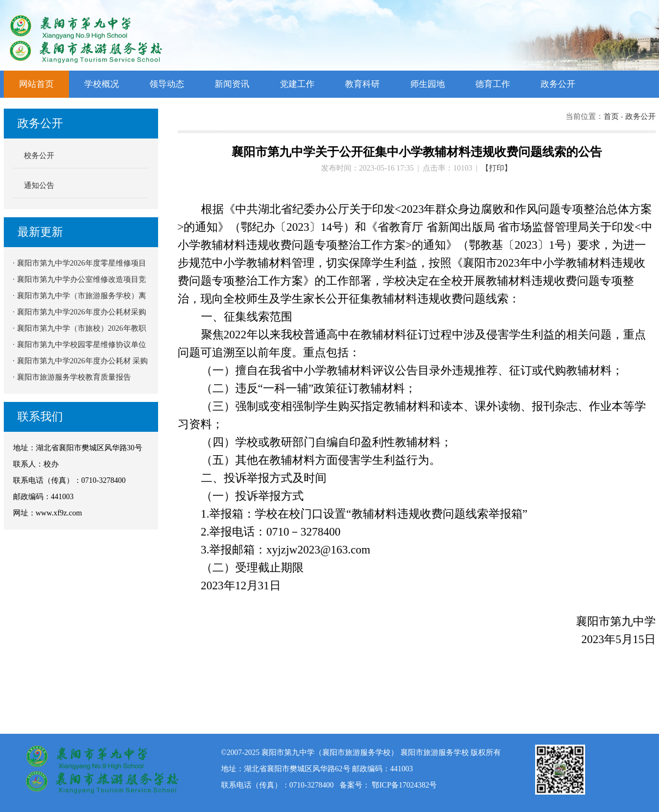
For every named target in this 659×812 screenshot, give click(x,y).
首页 (611, 117)
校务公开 (39, 156)
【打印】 (497, 168)
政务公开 (558, 84)
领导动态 (167, 84)
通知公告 (39, 185)
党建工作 (297, 84)
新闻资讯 (232, 84)
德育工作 (493, 84)
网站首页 (36, 84)
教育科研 (362, 84)
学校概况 (102, 84)
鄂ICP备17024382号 (404, 785)
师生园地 (428, 84)
